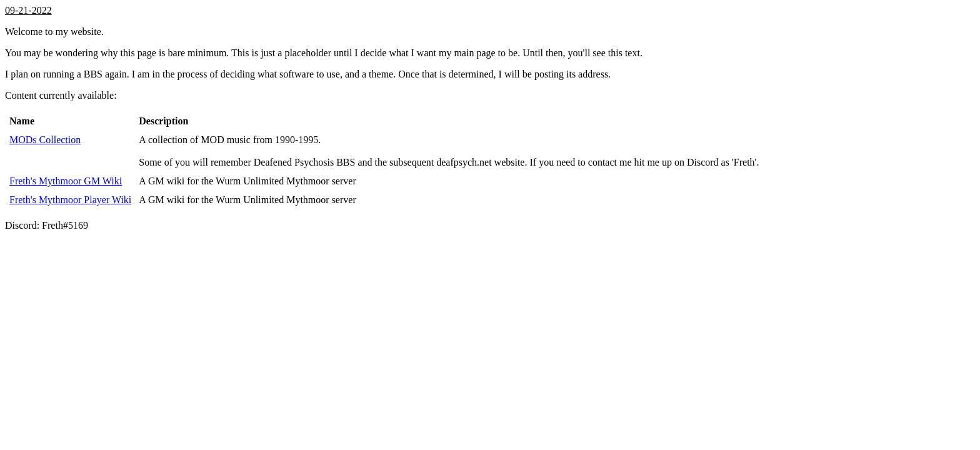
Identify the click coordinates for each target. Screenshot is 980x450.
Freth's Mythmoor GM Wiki (66, 181)
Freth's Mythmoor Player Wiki (70, 200)
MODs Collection (45, 140)
